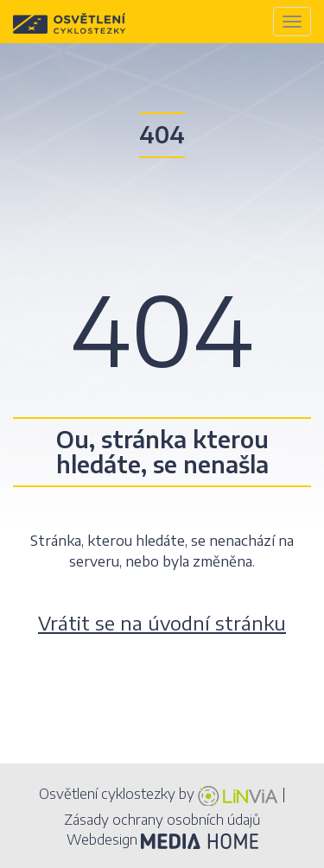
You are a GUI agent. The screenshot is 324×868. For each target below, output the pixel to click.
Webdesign (102, 839)
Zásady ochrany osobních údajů (162, 820)
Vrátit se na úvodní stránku (162, 623)
